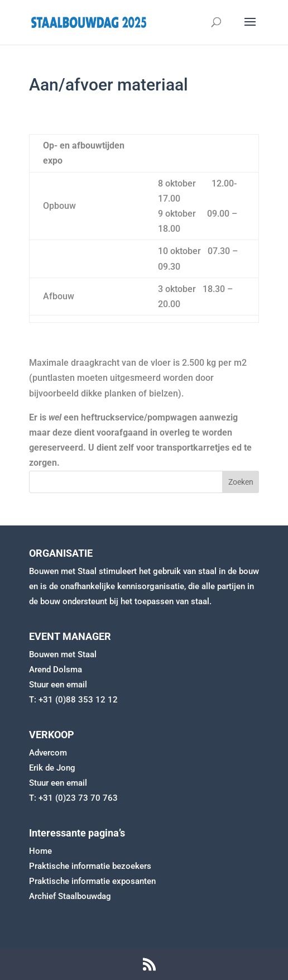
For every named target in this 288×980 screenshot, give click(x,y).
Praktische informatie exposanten (92, 881)
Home (40, 851)
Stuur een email (58, 685)
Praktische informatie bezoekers (90, 866)
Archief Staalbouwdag (70, 896)
